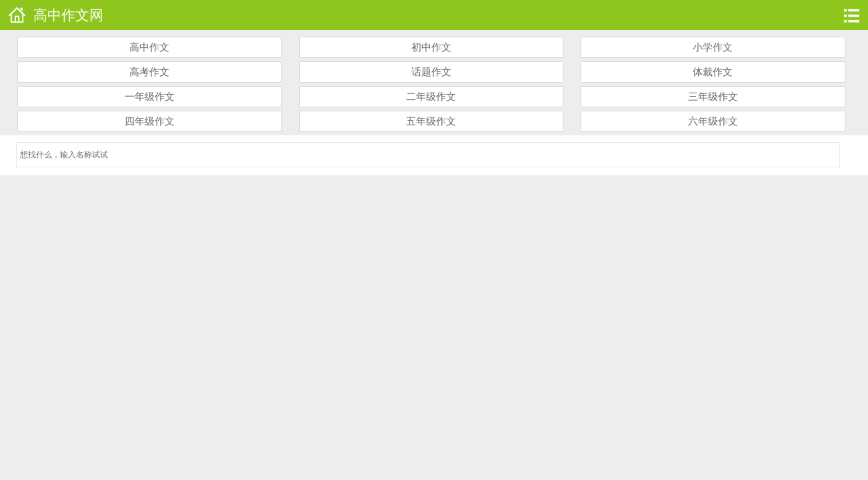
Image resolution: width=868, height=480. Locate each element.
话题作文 (431, 72)
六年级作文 (713, 121)
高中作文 (149, 47)
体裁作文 (713, 72)
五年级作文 (431, 121)
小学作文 (713, 47)
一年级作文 (150, 97)
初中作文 (431, 47)
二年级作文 (431, 97)
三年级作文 (713, 97)
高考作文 (149, 72)
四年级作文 (150, 121)
